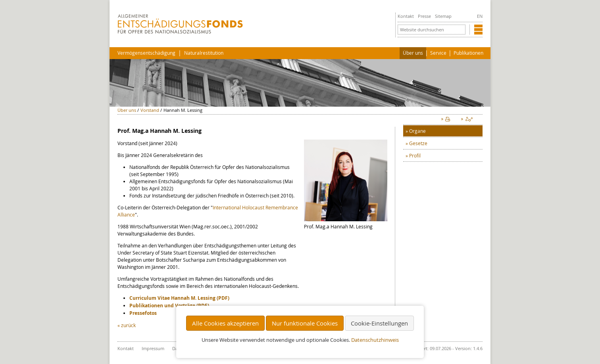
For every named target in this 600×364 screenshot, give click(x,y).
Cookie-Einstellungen (379, 323)
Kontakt (406, 16)
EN (480, 16)
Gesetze (418, 143)
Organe (417, 131)
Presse (424, 16)
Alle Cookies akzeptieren (225, 323)
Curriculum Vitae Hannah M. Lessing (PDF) (179, 298)
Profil (415, 155)
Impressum (153, 348)
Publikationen (468, 53)
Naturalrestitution (204, 53)
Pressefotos (143, 313)
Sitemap (443, 16)
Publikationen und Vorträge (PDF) (169, 306)
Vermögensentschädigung (146, 53)
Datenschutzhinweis (375, 340)
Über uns (413, 53)
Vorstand (150, 110)
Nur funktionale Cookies (305, 323)
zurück (128, 325)
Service (438, 53)
